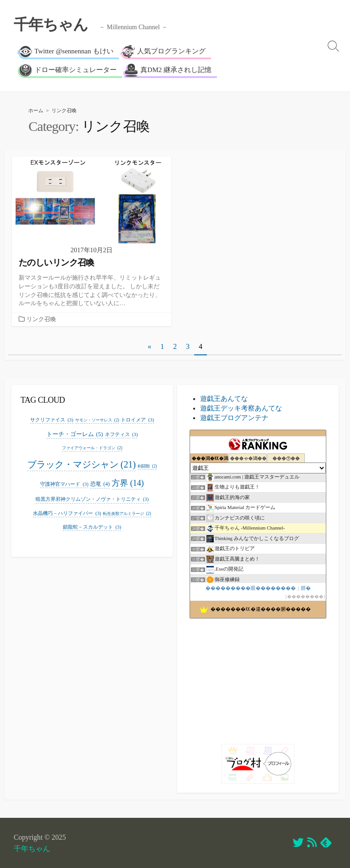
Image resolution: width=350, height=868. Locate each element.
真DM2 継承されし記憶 (168, 70)
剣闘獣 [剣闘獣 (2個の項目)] (147, 466)
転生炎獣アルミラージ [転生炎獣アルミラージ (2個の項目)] (127, 514)
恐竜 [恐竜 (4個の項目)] (100, 484)
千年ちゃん (32, 849)
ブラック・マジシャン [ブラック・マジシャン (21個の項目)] (82, 464)
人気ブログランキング (163, 52)
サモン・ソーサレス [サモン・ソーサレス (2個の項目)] (97, 420)
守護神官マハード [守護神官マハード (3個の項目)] (64, 484)
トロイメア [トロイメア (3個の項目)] (137, 420)
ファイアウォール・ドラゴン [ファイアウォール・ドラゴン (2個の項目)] (92, 448)
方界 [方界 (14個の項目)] (128, 483)
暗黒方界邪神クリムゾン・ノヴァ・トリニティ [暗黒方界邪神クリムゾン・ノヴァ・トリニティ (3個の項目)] (92, 499)
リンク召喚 (41, 319)
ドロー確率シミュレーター (68, 70)
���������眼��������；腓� (258, 588)
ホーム (36, 110)
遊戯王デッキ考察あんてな (241, 408)
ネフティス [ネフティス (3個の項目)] (121, 434)
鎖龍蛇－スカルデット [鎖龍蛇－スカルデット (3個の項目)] (92, 527)
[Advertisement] (258, 678)
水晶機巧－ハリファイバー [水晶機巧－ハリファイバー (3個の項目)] (67, 513)
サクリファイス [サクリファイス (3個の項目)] (52, 420)
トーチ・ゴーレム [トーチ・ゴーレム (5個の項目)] (75, 434)
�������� (305, 596)
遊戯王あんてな (224, 399)
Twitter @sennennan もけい (66, 52)
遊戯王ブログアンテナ (234, 418)
